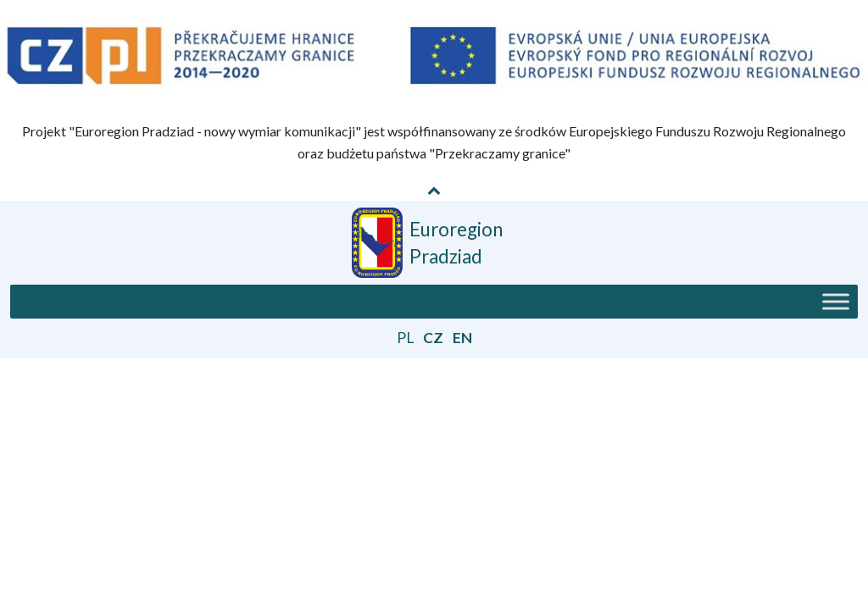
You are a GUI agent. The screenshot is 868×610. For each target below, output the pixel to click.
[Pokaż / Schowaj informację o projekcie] (434, 190)
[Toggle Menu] (836, 302)
